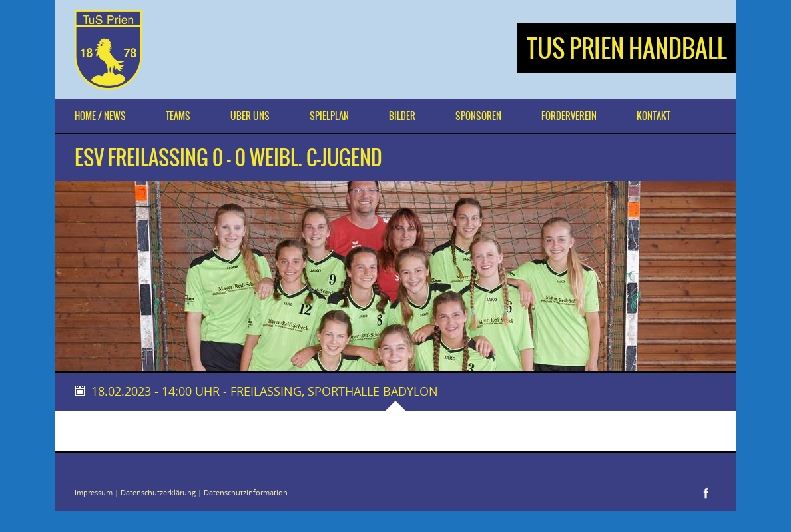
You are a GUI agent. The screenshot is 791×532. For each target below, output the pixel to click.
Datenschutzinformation (246, 492)
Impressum (94, 492)
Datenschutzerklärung (158, 492)
